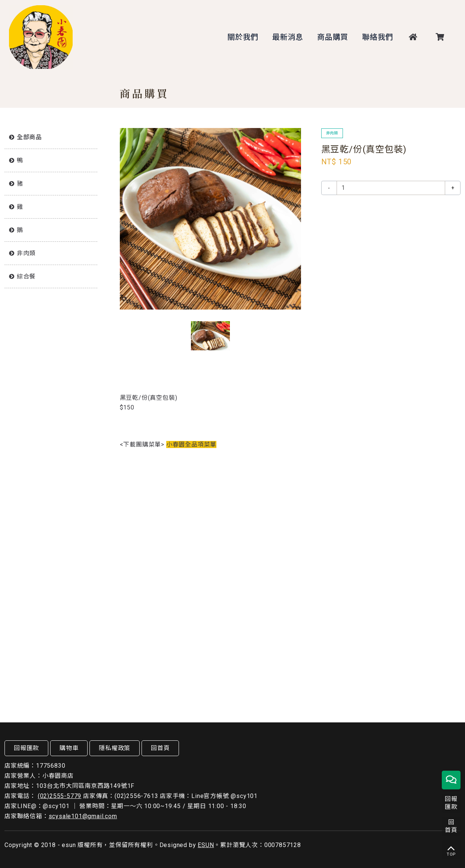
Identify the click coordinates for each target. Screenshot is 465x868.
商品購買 (333, 37)
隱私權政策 (115, 748)
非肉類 (26, 253)
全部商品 (29, 137)
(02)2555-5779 (60, 796)
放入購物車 (391, 211)
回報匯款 (26, 748)
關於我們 (243, 37)
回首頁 (160, 748)
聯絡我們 (378, 37)
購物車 (69, 748)
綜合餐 (26, 276)
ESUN (206, 845)
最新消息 (288, 37)
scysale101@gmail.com (83, 816)
